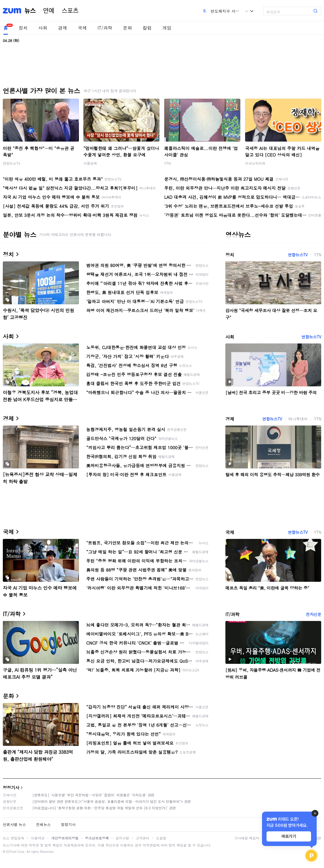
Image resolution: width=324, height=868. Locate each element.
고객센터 (143, 838)
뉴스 (30, 11)
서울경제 (90, 163)
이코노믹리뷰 (255, 163)
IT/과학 (105, 28)
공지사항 (122, 838)
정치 (23, 28)
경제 (63, 28)
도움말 (161, 838)
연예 (49, 11)
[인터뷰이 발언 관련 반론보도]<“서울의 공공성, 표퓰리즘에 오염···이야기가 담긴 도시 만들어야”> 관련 (112, 801)
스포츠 (70, 11)
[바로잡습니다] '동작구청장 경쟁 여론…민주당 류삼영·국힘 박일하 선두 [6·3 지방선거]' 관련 (104, 808)
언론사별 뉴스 (14, 824)
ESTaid (11, 852)
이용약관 (38, 838)
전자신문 (314, 614)
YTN (167, 163)
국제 (82, 28)
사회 (43, 28)
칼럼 (147, 28)
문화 (127, 28)
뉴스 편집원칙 (14, 838)
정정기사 (11, 787)
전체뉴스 (43, 824)
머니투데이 (298, 419)
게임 (167, 28)
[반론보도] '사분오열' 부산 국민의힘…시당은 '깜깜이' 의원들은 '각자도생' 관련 (93, 795)
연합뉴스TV (12, 163)
